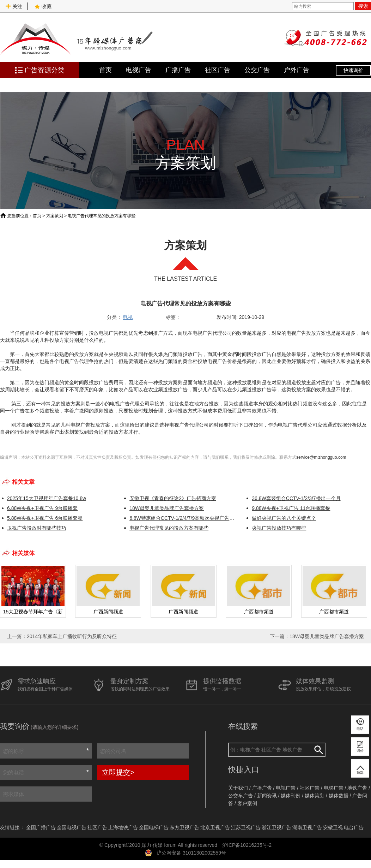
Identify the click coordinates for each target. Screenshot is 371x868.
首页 (105, 70)
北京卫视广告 (215, 827)
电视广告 (139, 70)
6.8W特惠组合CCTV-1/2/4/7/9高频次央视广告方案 (184, 518)
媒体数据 (339, 796)
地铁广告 (357, 788)
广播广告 (178, 70)
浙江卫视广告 (276, 827)
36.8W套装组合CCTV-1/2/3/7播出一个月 (296, 498)
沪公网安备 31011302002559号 (191, 853)
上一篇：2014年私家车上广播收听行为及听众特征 (62, 636)
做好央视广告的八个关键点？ (284, 518)
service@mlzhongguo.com (321, 457)
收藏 (43, 6)
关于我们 (238, 788)
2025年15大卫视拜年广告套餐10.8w (47, 498)
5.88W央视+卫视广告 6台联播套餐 (45, 518)
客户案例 (247, 803)
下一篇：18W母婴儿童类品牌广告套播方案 (317, 636)
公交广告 (257, 70)
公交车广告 (241, 796)
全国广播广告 (41, 827)
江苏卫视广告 (246, 827)
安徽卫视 (333, 827)
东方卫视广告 (184, 827)
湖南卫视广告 (307, 827)
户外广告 (297, 70)
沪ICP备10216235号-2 (247, 845)
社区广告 (218, 70)
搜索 (363, 6)
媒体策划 (315, 796)
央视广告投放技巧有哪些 (279, 528)
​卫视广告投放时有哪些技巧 (37, 528)
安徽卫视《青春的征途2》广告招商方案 (173, 498)
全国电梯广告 (154, 827)
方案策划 (55, 216)
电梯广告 (334, 788)
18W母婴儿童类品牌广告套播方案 (167, 508)
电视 (128, 317)
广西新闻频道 (108, 612)
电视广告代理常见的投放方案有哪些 (169, 528)
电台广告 (354, 827)
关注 (14, 6)
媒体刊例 (291, 796)
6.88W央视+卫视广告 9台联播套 (42, 508)
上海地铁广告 (123, 827)
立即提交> (118, 772)
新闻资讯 (267, 796)
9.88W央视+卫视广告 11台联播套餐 (291, 508)
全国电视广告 (72, 827)
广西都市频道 (259, 612)
